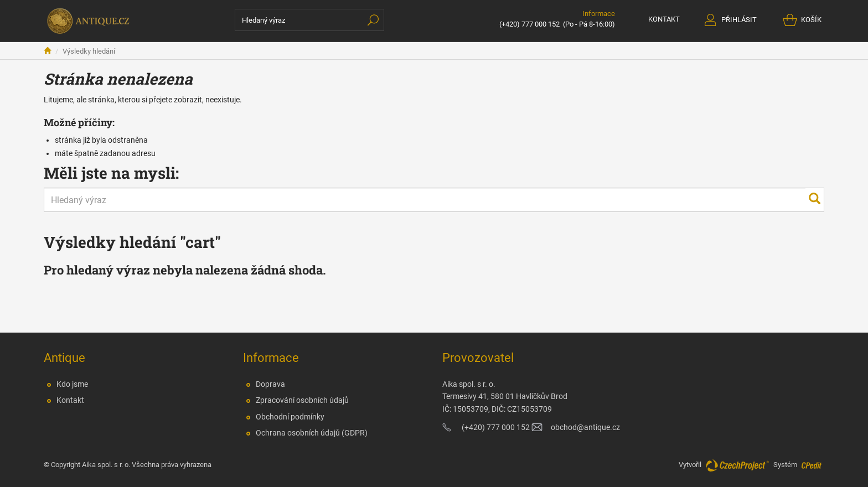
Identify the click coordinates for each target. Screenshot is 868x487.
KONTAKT (664, 19)
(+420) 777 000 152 (529, 24)
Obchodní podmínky (290, 417)
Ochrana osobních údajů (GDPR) (312, 433)
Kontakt (70, 400)
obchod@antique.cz (585, 427)
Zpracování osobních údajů (302, 400)
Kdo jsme (72, 384)
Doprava (270, 384)
